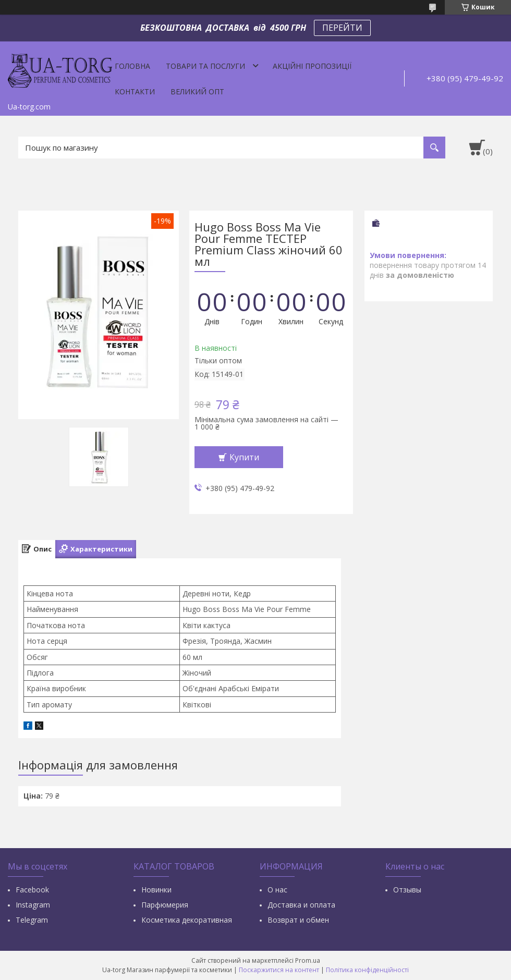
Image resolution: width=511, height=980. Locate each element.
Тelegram (32, 920)
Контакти (135, 91)
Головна (132, 66)
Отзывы (407, 890)
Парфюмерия (165, 905)
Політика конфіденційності (367, 970)
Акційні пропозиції (312, 66)
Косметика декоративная (187, 920)
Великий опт (197, 91)
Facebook (32, 890)
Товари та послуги (205, 66)
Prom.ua (308, 960)
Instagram (33, 905)
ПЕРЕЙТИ (342, 28)
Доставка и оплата (301, 905)
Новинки (156, 890)
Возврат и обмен (298, 920)
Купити (244, 457)
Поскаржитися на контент (279, 970)
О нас (277, 890)
